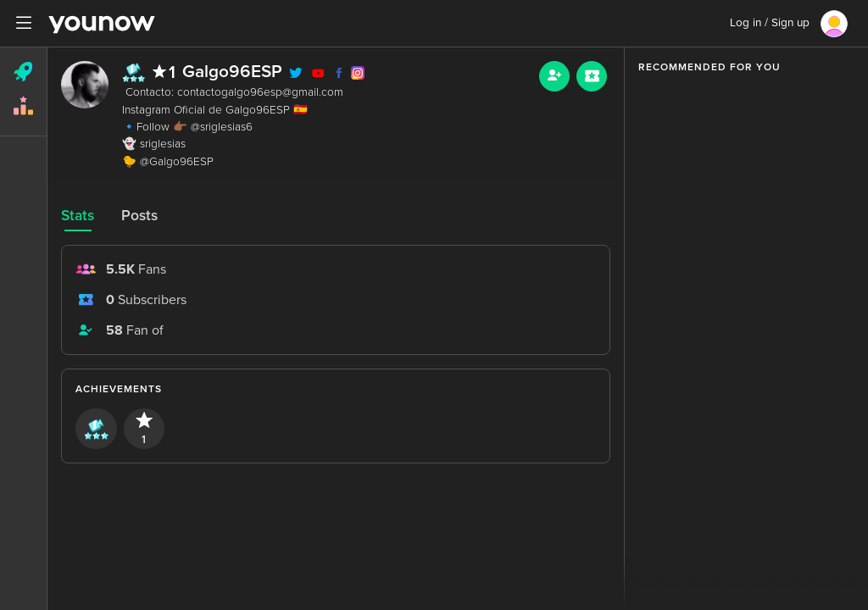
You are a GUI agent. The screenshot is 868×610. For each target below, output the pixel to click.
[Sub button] (592, 76)
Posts (139, 216)
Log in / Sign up (770, 23)
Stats (78, 216)
